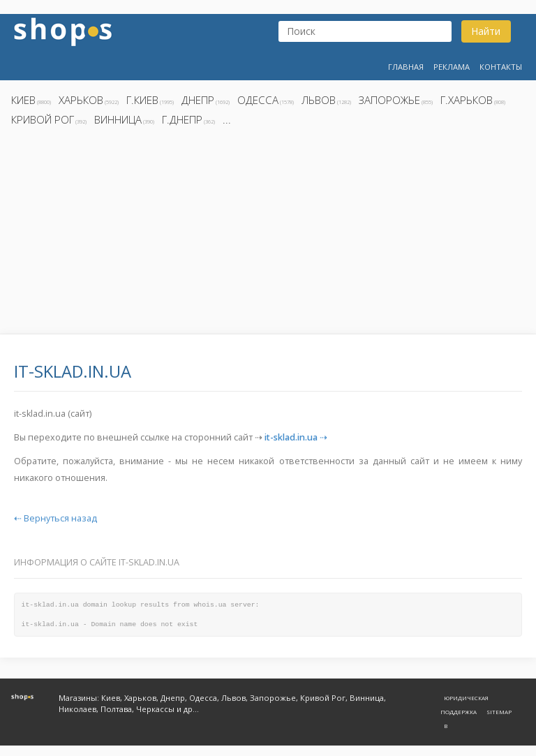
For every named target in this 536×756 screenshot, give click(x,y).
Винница (118, 119)
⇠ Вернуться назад (55, 518)
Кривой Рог (43, 119)
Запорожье (389, 100)
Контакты (501, 67)
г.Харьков (467, 100)
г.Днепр (182, 119)
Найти (486, 31)
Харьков (81, 100)
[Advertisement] (268, 234)
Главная (406, 67)
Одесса (258, 100)
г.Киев (142, 100)
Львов (319, 100)
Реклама (452, 67)
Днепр (198, 100)
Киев (23, 100)
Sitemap (499, 712)
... (227, 119)
